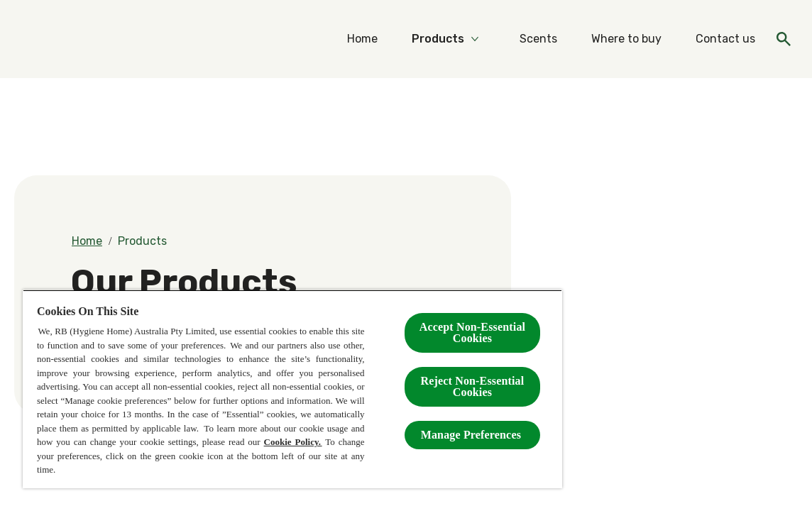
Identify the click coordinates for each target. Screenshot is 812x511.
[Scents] (538, 39)
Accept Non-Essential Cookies (472, 333)
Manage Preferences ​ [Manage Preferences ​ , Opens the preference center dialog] (473, 435)
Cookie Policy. (293, 442)
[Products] (438, 39)
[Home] (362, 39)
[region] (292, 389)
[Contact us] (725, 39)
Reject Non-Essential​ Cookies (473, 386)
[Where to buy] (626, 39)
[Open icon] (784, 39)
